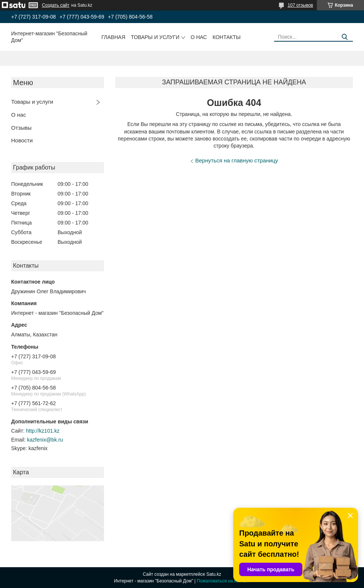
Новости (22, 140)
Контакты (227, 37)
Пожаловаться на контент (223, 581)
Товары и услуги (155, 37)
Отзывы (21, 128)
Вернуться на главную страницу (237, 160)
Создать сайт (56, 5)
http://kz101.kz (43, 431)
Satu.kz (214, 574)
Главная (113, 37)
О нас (199, 37)
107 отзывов (300, 5)
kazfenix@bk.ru (45, 440)
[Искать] (344, 37)
